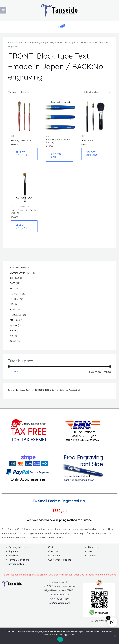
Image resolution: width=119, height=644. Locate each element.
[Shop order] (96, 92)
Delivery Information (19, 549)
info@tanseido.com (59, 605)
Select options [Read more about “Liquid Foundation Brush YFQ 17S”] (22, 228)
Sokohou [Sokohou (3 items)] (64, 392)
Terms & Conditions (19, 562)
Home (11, 42)
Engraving (14, 558)
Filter (14, 374)
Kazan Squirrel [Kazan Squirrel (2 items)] (26, 392)
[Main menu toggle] (3, 10)
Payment (13, 553)
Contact (92, 558)
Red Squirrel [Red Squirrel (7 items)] (52, 392)
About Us (93, 549)
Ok (60, 639)
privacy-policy (16, 566)
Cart (51, 549)
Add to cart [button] (56, 156)
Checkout (53, 553)
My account (54, 558)
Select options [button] (22, 154)
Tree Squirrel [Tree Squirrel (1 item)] (74, 392)
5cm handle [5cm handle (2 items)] (13, 392)
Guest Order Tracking (60, 562)
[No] (115, 636)
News (91, 553)
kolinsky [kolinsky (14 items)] (39, 392)
